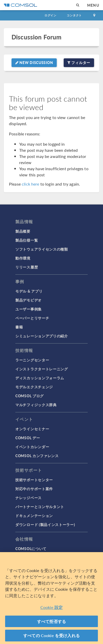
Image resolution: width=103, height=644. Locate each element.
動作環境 (23, 258)
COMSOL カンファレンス (37, 456)
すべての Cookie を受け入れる (52, 635)
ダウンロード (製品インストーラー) (45, 524)
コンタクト (74, 15)
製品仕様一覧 (27, 240)
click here (31, 184)
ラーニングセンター (32, 360)
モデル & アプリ (29, 291)
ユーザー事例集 (28, 309)
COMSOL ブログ (30, 396)
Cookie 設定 (52, 607)
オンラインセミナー (32, 429)
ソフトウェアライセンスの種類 (42, 249)
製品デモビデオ (28, 300)
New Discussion (34, 62)
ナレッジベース (28, 498)
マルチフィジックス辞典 (36, 405)
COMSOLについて (31, 549)
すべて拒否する (52, 621)
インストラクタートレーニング (42, 369)
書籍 (19, 327)
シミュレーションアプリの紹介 (42, 336)
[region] (52, 598)
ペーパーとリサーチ (32, 318)
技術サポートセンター (34, 480)
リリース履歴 (27, 267)
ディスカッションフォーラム (40, 378)
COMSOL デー (28, 438)
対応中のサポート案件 (34, 489)
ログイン (50, 15)
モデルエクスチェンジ (34, 387)
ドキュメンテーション (34, 516)
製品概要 (23, 231)
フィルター (79, 62)
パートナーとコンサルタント (40, 507)
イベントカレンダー (32, 447)
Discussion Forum (36, 37)
